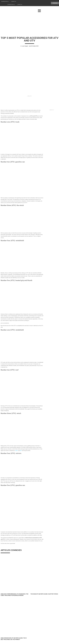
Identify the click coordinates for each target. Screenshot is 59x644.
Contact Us (14, 1)
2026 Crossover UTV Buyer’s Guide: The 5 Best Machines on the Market (14, 639)
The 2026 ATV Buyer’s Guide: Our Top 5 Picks (44, 594)
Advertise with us (5, 1)
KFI (21, 451)
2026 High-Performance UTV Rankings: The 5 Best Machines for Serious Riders (15, 595)
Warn (17, 451)
